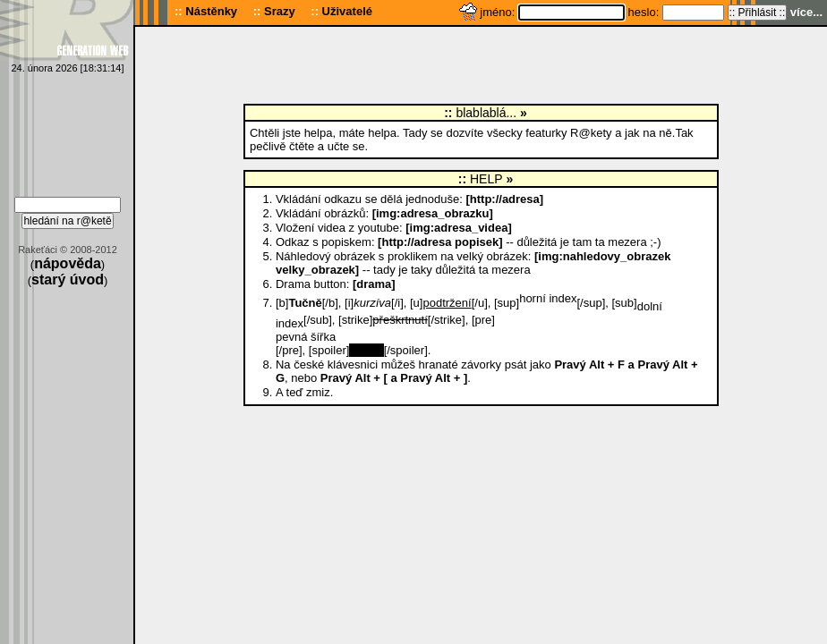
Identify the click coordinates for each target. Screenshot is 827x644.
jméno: (499, 12)
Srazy (280, 11)
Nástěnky (211, 11)
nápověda (68, 263)
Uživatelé (347, 11)
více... (806, 12)
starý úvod (68, 280)
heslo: (645, 12)
